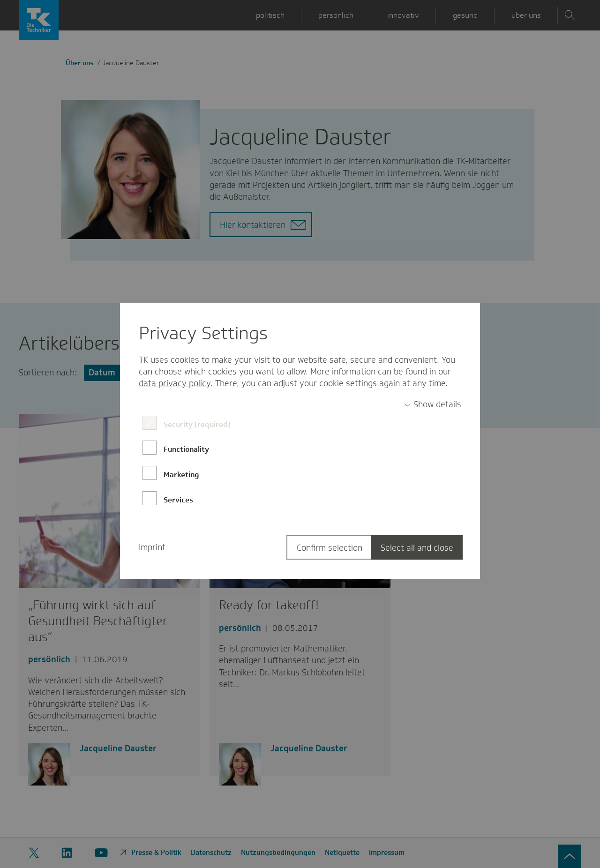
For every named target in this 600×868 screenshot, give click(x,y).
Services (178, 500)
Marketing (181, 475)
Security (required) (197, 424)
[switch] (433, 405)
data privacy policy (175, 383)
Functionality (186, 449)
